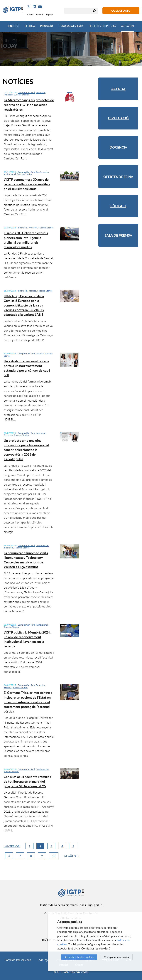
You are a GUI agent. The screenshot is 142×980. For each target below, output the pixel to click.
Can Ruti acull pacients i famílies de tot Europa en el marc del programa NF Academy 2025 (27, 781)
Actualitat (128, 26)
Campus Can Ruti (26, 92)
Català (30, 15)
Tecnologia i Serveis (71, 26)
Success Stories (21, 95)
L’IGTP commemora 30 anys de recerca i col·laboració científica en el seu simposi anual (27, 184)
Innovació (47, 26)
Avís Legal (44, 960)
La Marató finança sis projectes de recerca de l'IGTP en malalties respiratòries (29, 105)
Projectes (8, 95)
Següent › (72, 856)
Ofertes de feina (118, 177)
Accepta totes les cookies (79, 957)
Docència (118, 147)
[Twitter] (29, 7)
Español (40, 15)
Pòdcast (118, 206)
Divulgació (118, 118)
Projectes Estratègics (102, 26)
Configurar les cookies (116, 957)
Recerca (30, 26)
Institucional (10, 174)
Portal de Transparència (18, 960)
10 (54, 856)
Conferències (42, 172)
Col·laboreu (121, 11)
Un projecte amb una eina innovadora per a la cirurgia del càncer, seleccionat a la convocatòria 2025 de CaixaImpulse (26, 450)
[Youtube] (40, 7)
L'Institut (14, 26)
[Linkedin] (34, 7)
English (49, 15)
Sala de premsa (118, 235)
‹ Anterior (12, 846)
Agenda (118, 89)
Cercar (94, 11)
